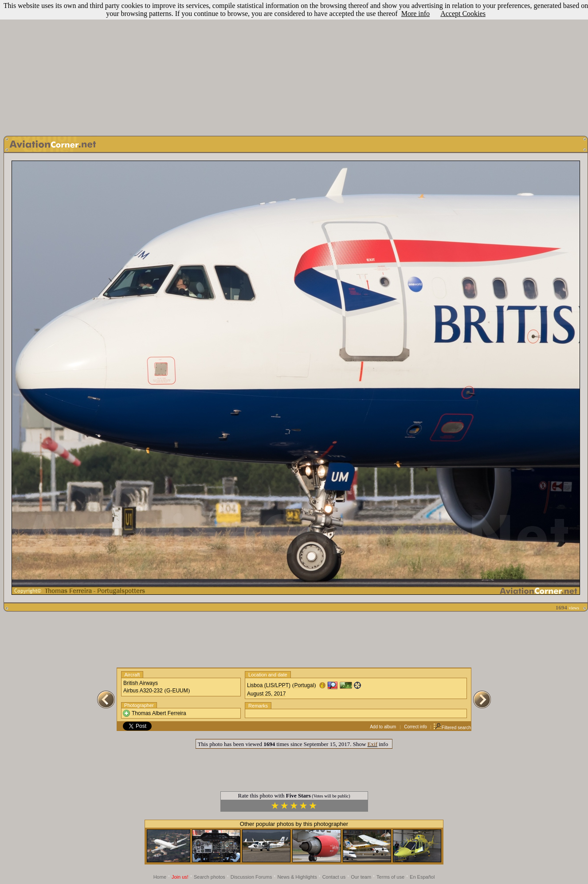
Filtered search (452, 728)
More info (416, 14)
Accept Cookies (463, 14)
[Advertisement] (294, 66)
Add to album (383, 727)
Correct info (416, 727)
